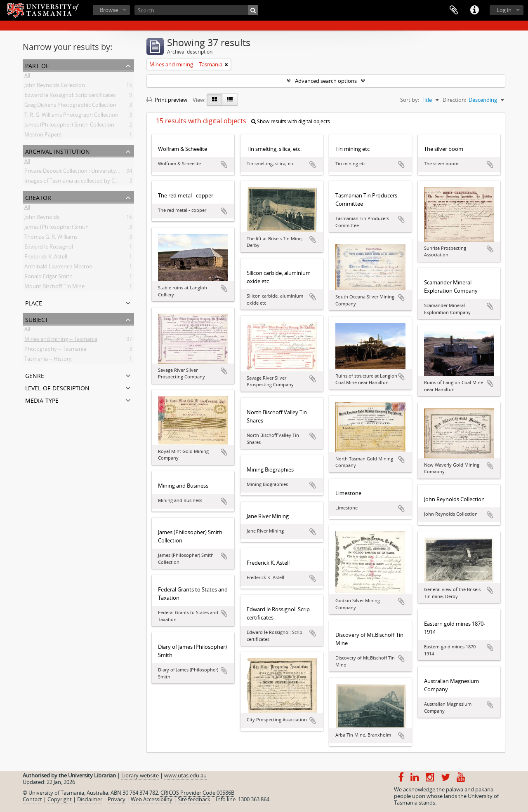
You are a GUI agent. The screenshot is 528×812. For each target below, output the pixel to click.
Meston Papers (43, 136)
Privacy (117, 799)
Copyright (60, 799)
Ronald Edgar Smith (48, 278)
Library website (140, 775)
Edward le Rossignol (49, 248)
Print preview (167, 100)
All (27, 77)
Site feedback (194, 799)
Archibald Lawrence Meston (58, 268)
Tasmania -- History (48, 360)
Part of (37, 65)
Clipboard (454, 10)
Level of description (57, 387)
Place (34, 302)
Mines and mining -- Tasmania (61, 340)
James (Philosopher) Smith (57, 228)
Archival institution (58, 151)
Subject (37, 319)
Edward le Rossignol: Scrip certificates (70, 96)
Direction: (454, 100)
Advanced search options (326, 81)
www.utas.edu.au (185, 775)
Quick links (474, 10)
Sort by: (410, 100)
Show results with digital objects (291, 121)
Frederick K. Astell (46, 258)
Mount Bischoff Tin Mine (54, 288)
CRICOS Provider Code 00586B (197, 793)
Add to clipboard (224, 164)
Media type (42, 400)
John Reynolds (42, 218)
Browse (109, 10)
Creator (38, 197)
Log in (504, 10)
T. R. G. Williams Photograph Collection (71, 116)
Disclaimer (90, 799)
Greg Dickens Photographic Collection (70, 106)
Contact (32, 799)
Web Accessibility (152, 799)
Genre (35, 375)
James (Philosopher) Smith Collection (69, 126)
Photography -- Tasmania (55, 350)
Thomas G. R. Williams (51, 238)
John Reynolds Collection (55, 87)
